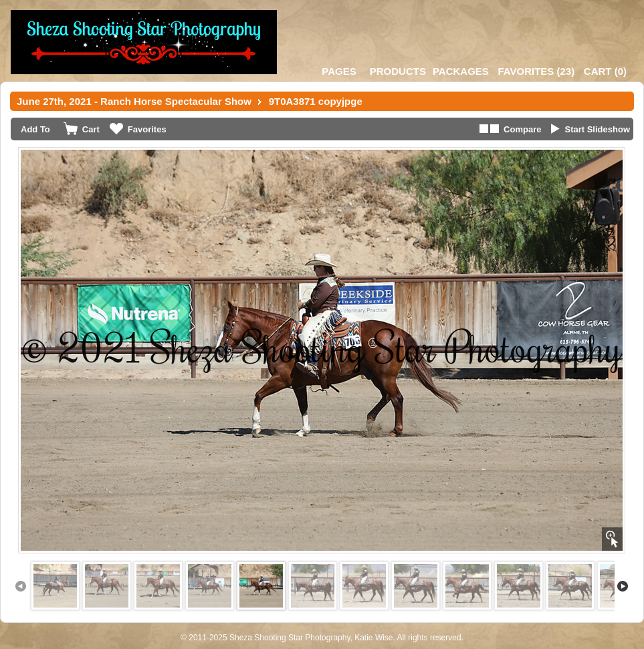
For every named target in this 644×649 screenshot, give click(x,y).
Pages (339, 71)
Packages (461, 71)
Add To (35, 129)
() (536, 71)
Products (398, 71)
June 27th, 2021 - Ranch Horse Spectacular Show (134, 101)
